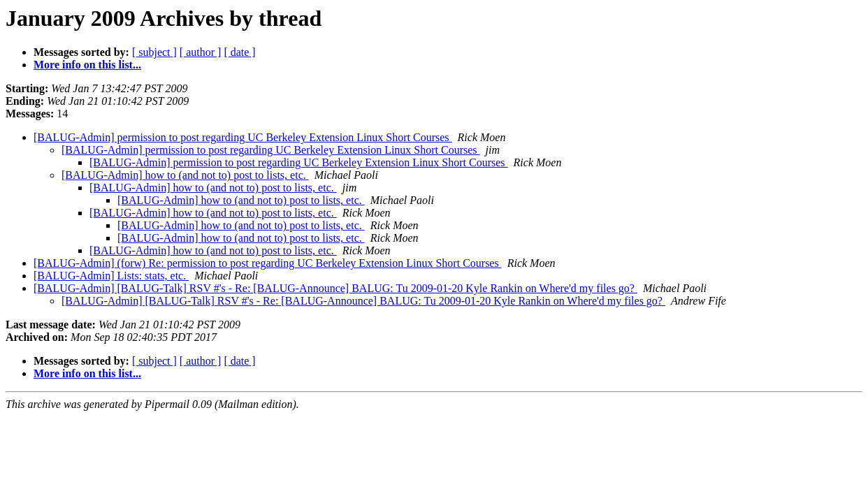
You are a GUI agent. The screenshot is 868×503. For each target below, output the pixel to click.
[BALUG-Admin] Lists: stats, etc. (111, 276)
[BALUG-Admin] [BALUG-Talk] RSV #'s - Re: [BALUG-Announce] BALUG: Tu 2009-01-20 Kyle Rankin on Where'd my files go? (335, 288)
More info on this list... (87, 65)
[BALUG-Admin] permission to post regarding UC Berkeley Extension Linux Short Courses (243, 137)
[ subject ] (154, 52)
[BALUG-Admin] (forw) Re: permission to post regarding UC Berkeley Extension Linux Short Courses (268, 263)
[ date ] (239, 52)
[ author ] (201, 52)
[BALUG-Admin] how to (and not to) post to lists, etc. (185, 175)
